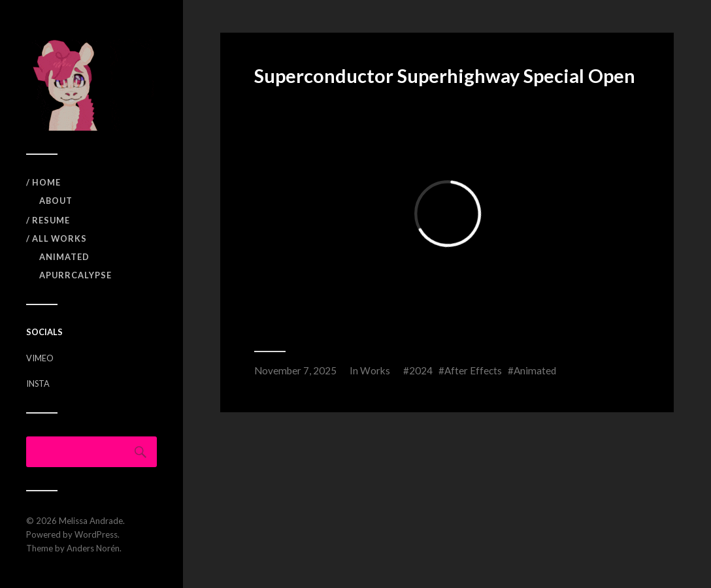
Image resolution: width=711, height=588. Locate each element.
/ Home (43, 182)
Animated (64, 257)
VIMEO (40, 358)
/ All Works (57, 238)
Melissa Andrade (91, 521)
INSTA (38, 384)
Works (375, 370)
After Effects (473, 370)
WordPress (96, 534)
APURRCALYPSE (75, 275)
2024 (421, 370)
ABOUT (56, 201)
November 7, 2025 (295, 370)
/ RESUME (48, 220)
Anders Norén (93, 548)
